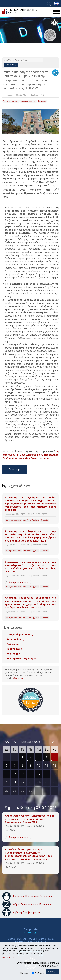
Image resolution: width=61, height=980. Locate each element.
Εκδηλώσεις (14, 644)
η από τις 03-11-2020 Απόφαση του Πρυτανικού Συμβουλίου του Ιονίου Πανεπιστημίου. (30, 455)
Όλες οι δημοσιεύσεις (20, 634)
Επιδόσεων (40, 973)
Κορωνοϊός (42, 101)
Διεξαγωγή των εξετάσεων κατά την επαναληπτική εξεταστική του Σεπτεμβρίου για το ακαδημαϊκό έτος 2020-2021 (30, 567)
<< (7, 742)
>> (54, 742)
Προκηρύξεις (14, 649)
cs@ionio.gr (17, 678)
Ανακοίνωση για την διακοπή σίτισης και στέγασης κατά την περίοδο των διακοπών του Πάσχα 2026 (30, 819)
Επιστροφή (15, 469)
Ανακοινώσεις (15, 639)
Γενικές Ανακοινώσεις (11, 101)
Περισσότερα (9, 957)
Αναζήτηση (13, 654)
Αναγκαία (27, 973)
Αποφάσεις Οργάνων (29, 101)
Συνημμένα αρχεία (19, 582)
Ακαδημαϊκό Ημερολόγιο (21, 659)
